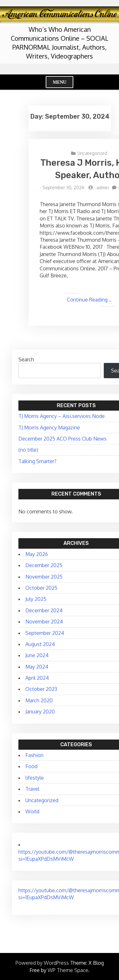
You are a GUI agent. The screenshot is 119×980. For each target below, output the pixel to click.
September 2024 (45, 633)
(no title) (28, 450)
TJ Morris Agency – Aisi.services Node (62, 416)
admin (103, 188)
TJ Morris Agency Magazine (49, 427)
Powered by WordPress (42, 963)
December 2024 (44, 610)
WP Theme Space (68, 970)
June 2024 (37, 655)
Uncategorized (92, 153)
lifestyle (35, 778)
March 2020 (39, 700)
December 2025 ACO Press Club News (63, 439)
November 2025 (44, 577)
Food (31, 766)
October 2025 (41, 588)
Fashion (34, 755)
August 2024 (40, 644)
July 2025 (36, 599)
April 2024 (37, 678)
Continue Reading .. (89, 300)
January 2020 (40, 712)
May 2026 (37, 554)
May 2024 (37, 667)
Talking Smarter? (37, 461)
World (32, 811)
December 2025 (44, 565)
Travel (32, 789)
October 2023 (41, 689)
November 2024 (44, 622)
